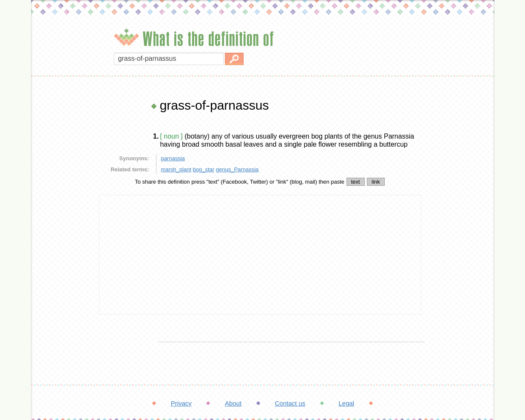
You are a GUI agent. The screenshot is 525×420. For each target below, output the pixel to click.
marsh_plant (176, 169)
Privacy (181, 403)
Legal (346, 403)
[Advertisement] (63, 225)
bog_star (204, 169)
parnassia (173, 158)
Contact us (290, 403)
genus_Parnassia (237, 169)
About (233, 403)
